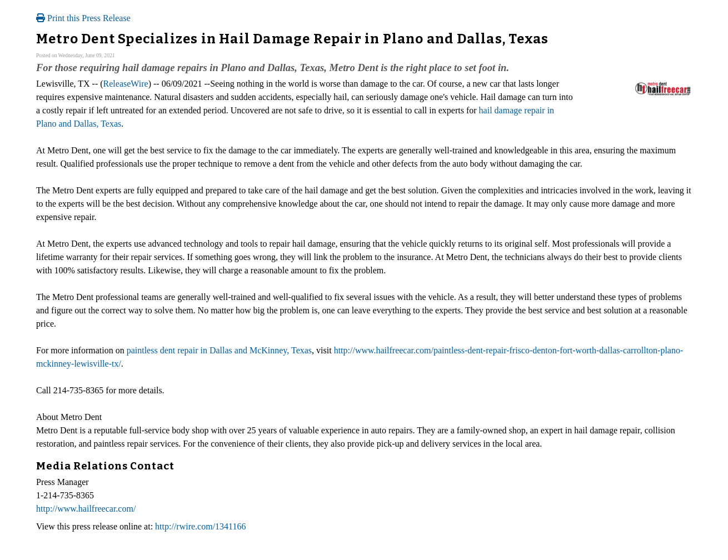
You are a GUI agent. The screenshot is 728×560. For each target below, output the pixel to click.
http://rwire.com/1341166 (200, 526)
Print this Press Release (83, 18)
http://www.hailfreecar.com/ (86, 509)
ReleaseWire (126, 84)
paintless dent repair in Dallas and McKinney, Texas (219, 350)
